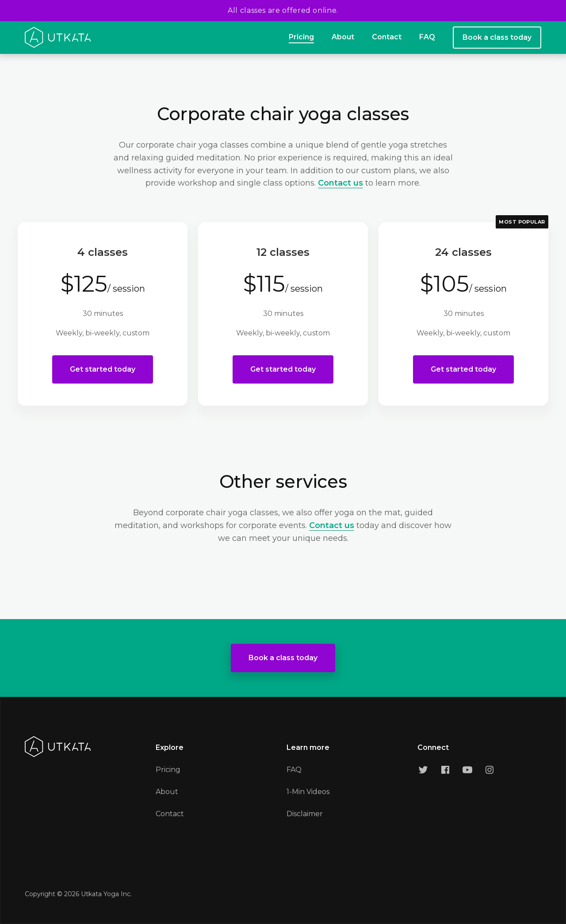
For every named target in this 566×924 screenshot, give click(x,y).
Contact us (340, 183)
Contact (387, 37)
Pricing (301, 37)
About (343, 37)
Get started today (103, 369)
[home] (58, 37)
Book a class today (497, 37)
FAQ (427, 37)
